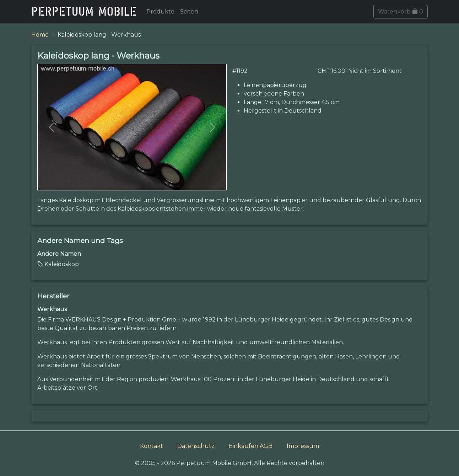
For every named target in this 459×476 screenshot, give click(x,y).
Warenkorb (401, 12)
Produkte (160, 12)
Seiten (189, 12)
